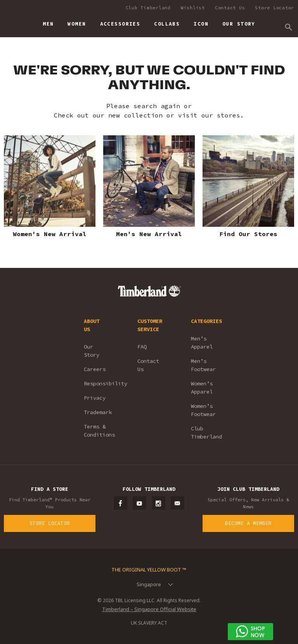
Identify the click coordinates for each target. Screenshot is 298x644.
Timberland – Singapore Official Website (149, 609)
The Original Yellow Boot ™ (149, 570)
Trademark (98, 412)
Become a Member (248, 523)
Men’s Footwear (203, 365)
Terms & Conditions (99, 431)
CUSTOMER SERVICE (150, 325)
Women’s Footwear (203, 410)
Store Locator (275, 8)
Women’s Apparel (202, 388)
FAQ (142, 347)
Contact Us (230, 8)
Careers (95, 369)
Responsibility (100, 383)
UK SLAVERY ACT (149, 623)
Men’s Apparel (202, 343)
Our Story (92, 351)
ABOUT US (92, 325)
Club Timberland (148, 8)
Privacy (95, 398)
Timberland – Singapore (12, 21)
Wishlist (193, 8)
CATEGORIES (206, 321)
